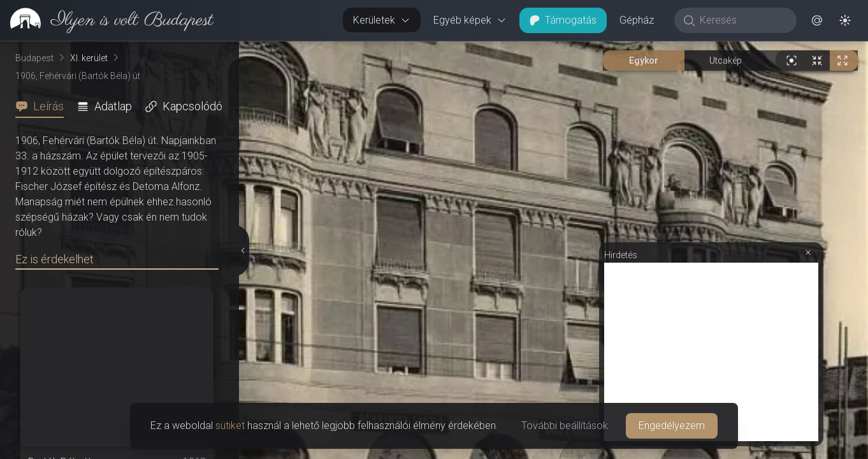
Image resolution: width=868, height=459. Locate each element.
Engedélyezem (672, 426)
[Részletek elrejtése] (243, 251)
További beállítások (565, 426)
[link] (107, 20)
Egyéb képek (470, 20)
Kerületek (382, 20)
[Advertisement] (711, 352)
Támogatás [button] (563, 20)
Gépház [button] (637, 20)
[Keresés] (742, 20)
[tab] (43, 106)
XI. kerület (89, 58)
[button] (817, 20)
